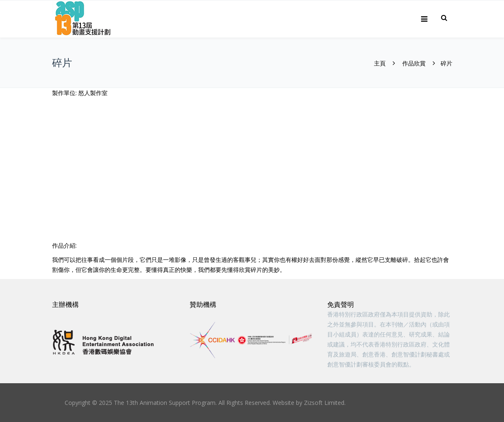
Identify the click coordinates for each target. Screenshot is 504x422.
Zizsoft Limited (324, 403)
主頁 (380, 63)
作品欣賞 (414, 63)
